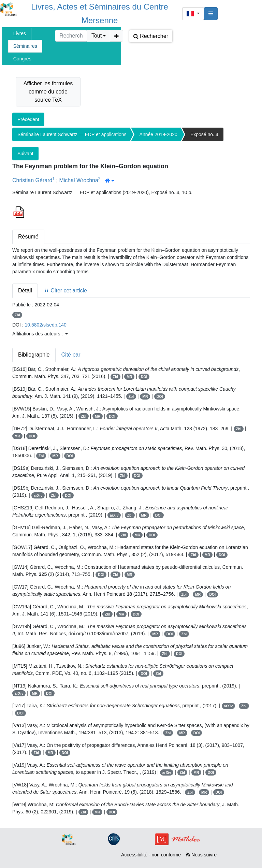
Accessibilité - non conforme (151, 855)
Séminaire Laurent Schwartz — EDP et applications (72, 134)
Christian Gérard (32, 180)
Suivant (25, 154)
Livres (20, 33)
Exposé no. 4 (204, 134)
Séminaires (25, 46)
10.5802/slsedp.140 (46, 325)
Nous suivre (201, 855)
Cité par (71, 355)
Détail (25, 291)
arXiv (38, 495)
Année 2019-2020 (158, 134)
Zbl (17, 315)
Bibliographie (34, 355)
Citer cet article (65, 291)
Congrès (22, 59)
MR (129, 377)
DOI (144, 377)
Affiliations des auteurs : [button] (40, 334)
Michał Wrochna (78, 180)
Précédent (28, 119)
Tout (97, 36)
